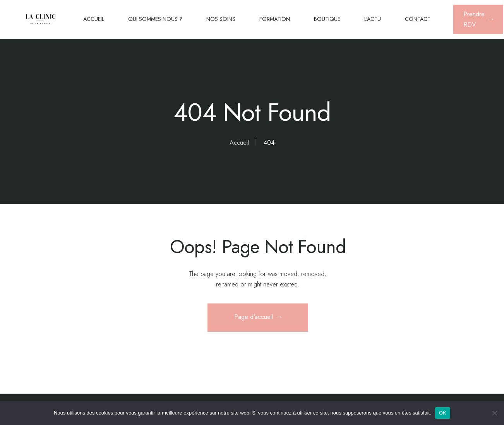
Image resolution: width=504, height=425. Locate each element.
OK (443, 413)
